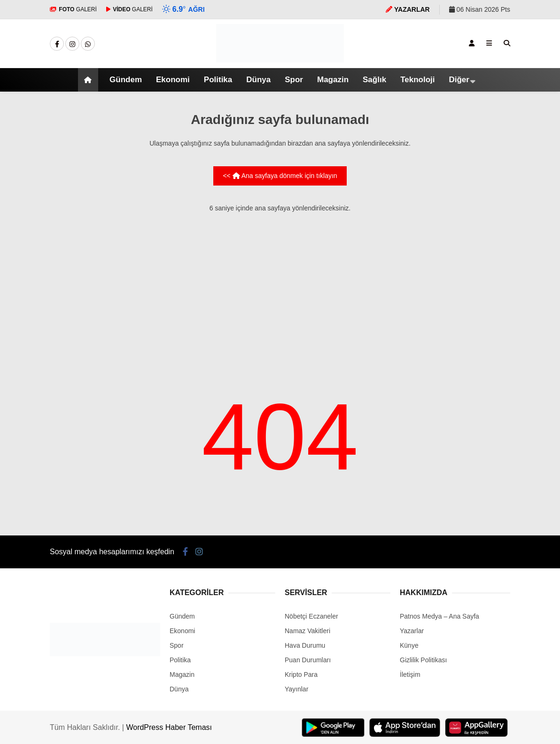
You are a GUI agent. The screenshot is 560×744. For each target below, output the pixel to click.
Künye (409, 645)
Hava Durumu (305, 645)
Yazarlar (412, 631)
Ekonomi (173, 80)
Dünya (258, 80)
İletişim (410, 674)
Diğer (459, 80)
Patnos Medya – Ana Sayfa (439, 616)
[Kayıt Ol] (472, 43)
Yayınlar (296, 689)
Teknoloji (417, 80)
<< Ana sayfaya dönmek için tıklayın (280, 176)
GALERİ (73, 9)
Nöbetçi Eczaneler (311, 616)
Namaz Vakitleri (307, 631)
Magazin (333, 80)
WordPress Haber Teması (169, 727)
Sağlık (374, 80)
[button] (89, 80)
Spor (294, 80)
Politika (218, 80)
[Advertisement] (280, 287)
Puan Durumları (308, 660)
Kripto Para (301, 674)
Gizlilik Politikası (423, 660)
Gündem (126, 80)
